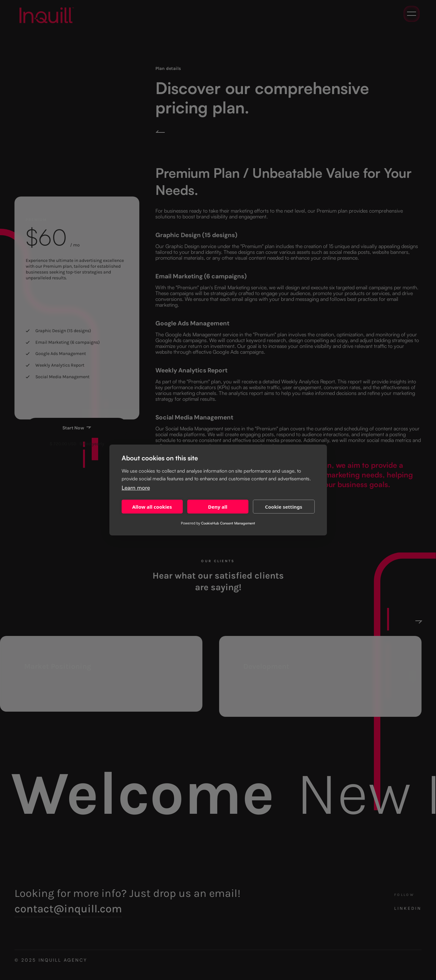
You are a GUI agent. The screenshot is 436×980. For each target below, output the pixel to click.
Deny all (218, 507)
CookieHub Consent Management (228, 523)
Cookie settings (284, 507)
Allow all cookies (152, 507)
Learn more (136, 488)
